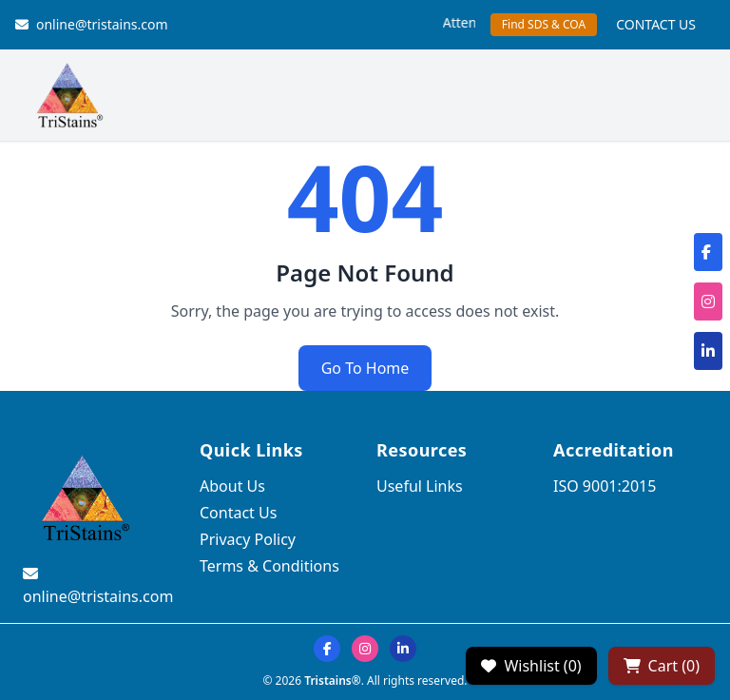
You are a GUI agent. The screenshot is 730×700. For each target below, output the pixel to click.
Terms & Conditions (269, 566)
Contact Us (238, 513)
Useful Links (420, 486)
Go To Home (365, 368)
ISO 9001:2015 (605, 486)
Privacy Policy (248, 539)
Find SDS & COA (544, 24)
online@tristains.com (92, 24)
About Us (232, 486)
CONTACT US (656, 24)
